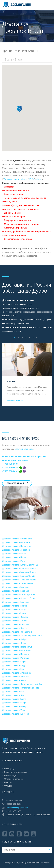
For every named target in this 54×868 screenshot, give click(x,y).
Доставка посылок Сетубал (15, 617)
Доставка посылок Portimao (16, 658)
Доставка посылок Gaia (13, 695)
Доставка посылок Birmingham (17, 539)
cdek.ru (39, 179)
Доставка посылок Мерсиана (16, 587)
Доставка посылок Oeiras (14, 643)
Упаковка (12, 381)
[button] (19, 109)
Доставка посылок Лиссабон (16, 550)
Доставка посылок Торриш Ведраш (19, 580)
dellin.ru (23, 179)
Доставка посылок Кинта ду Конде (19, 595)
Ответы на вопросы (24, 449)
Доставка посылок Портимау (16, 654)
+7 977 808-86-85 (14, 471)
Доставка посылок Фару (14, 665)
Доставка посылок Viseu (14, 710)
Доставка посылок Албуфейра (17, 673)
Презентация (11, 776)
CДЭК (31, 179)
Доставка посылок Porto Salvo (17, 651)
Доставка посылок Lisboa (14, 554)
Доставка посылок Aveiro (14, 680)
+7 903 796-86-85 (14, 468)
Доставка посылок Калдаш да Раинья (20, 565)
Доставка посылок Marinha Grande (19, 576)
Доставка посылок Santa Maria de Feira (21, 688)
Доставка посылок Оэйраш (15, 639)
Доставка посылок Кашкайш (16, 624)
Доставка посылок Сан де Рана (17, 632)
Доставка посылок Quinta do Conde (19, 598)
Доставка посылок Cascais (15, 628)
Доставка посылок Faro (13, 669)
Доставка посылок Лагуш (14, 610)
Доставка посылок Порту (14, 557)
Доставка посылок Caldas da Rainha (19, 569)
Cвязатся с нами (18, 483)
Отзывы (8, 786)
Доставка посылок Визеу (14, 706)
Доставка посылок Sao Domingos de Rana (22, 636)
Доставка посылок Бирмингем (17, 542)
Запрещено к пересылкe (16, 772)
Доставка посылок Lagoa (14, 662)
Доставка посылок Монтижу (16, 602)
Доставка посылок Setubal (15, 621)
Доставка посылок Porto (14, 561)
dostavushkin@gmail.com (17, 808)
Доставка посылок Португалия (17, 546)
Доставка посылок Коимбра (16, 714)
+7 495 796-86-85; (11, 464)
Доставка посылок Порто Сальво (18, 647)
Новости (8, 782)
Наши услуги (10, 769)
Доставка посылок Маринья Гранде (19, 572)
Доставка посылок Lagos (14, 613)
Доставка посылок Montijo (15, 606)
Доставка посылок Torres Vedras (18, 583)
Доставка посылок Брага (14, 699)
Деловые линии (11, 179)
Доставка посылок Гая (13, 692)
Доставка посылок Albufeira (16, 677)
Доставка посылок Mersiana (16, 591)
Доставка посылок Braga (14, 703)
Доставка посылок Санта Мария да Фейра (22, 684)
